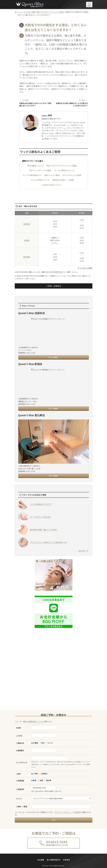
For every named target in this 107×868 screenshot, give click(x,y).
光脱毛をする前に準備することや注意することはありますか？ (72, 104)
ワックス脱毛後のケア (32, 175)
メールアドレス (22, 762)
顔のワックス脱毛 (52, 175)
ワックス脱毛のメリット (65, 170)
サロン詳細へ (54, 357)
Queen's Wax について (52, 185)
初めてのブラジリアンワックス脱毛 (50, 12)
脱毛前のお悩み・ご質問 (63, 180)
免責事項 (66, 858)
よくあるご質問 (29, 12)
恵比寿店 (27, 257)
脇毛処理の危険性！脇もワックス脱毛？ (44, 530)
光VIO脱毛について (36, 166)
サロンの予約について (40, 180)
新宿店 (27, 240)
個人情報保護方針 (54, 858)
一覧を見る (83, 551)
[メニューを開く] (89, 4)
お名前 (18, 728)
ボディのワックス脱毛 (72, 175)
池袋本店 (27, 224)
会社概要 (41, 858)
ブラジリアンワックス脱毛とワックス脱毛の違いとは (48, 542)
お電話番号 (20, 750)
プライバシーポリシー (63, 812)
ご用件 (18, 774)
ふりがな (19, 736)
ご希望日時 (20, 789)
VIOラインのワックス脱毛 (40, 170)
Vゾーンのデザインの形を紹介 (40, 517)
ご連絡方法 (20, 743)
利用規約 (77, 812)
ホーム (20, 12)
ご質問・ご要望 (22, 807)
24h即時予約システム (35, 722)
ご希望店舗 (20, 781)
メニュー (19, 799)
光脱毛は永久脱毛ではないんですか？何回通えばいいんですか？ (35, 104)
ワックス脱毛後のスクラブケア (41, 504)
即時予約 (59, 272)
